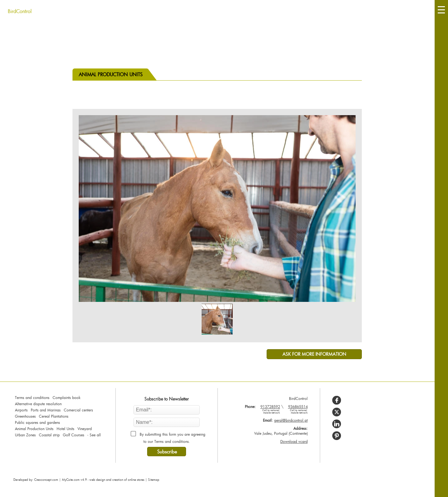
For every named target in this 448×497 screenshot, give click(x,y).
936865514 (296, 409)
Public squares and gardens (37, 422)
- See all (94, 435)
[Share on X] (337, 412)
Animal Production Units (34, 429)
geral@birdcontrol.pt (291, 420)
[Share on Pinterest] (337, 436)
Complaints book (67, 397)
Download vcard (294, 441)
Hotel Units (65, 429)
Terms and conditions (32, 397)
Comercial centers (78, 410)
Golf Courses (74, 435)
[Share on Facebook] (337, 400)
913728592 (268, 409)
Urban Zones (25, 435)
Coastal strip (49, 435)
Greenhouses (25, 416)
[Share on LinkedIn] (337, 424)
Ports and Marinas (46, 410)
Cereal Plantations (54, 416)
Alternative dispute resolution (38, 404)
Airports (21, 410)
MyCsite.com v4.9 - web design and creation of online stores (103, 480)
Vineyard (85, 429)
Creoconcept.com (46, 480)
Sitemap (154, 480)
